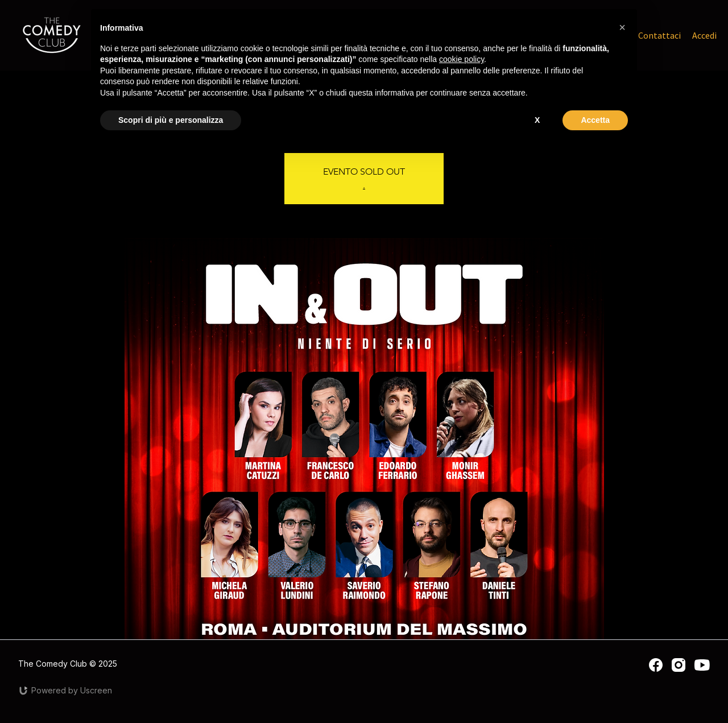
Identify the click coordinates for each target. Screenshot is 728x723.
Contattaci (659, 35)
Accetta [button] (595, 120)
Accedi (704, 35)
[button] (622, 27)
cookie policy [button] (462, 59)
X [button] (537, 120)
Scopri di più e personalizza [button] (171, 120)
